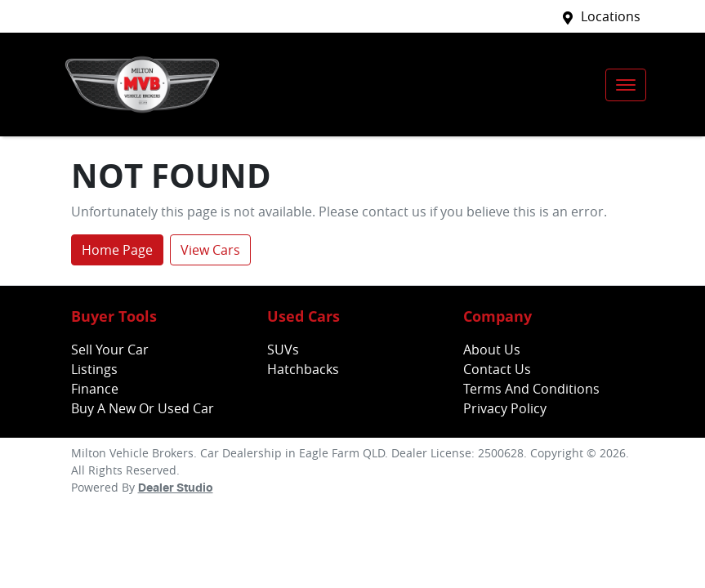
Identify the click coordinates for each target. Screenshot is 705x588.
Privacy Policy (505, 408)
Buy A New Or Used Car (143, 408)
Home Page (117, 250)
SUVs (283, 350)
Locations (611, 16)
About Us (492, 350)
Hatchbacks (303, 369)
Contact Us (497, 369)
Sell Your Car (110, 350)
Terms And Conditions (531, 389)
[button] (626, 85)
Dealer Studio (176, 488)
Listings (94, 369)
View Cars (210, 250)
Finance (95, 389)
